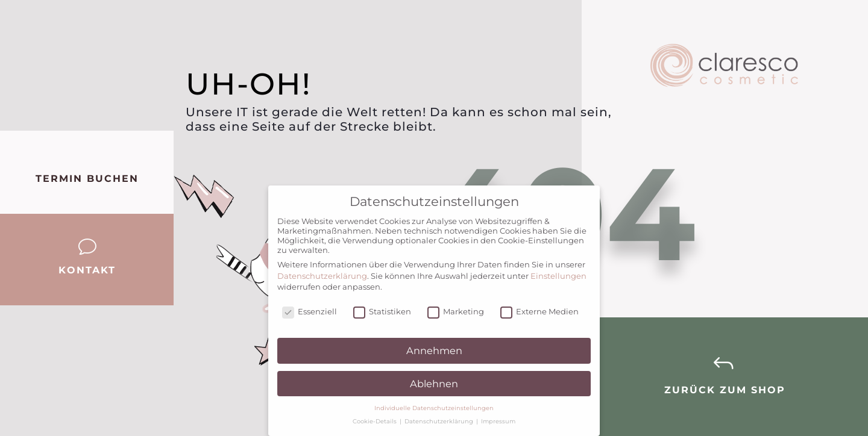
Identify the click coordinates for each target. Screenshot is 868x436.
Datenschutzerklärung (322, 276)
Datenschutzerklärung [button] (440, 421)
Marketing (456, 311)
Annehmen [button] (434, 350)
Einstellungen (558, 276)
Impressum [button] (498, 421)
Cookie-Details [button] (376, 421)
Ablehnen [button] (434, 384)
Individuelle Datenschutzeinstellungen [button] (434, 408)
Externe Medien (539, 311)
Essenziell (310, 311)
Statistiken (382, 311)
